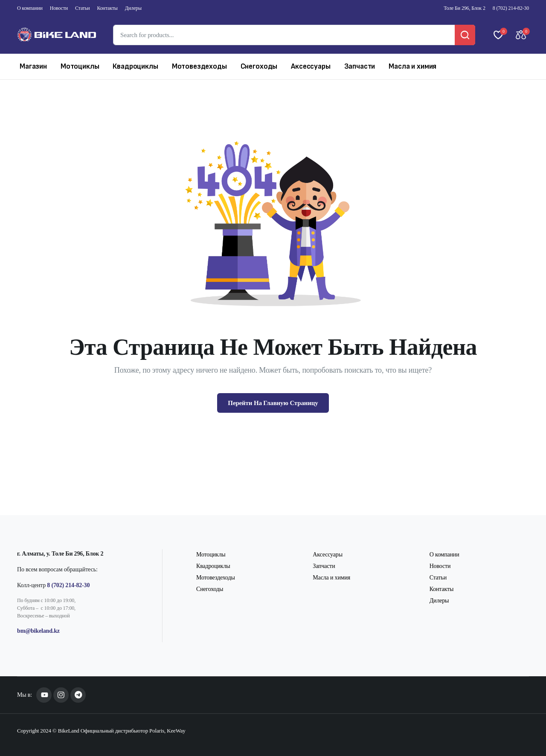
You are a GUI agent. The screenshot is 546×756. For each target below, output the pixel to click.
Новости (59, 8)
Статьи (82, 8)
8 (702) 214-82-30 (511, 8)
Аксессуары (311, 66)
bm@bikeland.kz (38, 631)
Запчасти (360, 66)
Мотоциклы (80, 66)
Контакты (107, 8)
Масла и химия (412, 66)
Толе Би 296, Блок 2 (464, 8)
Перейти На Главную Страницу (273, 403)
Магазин (33, 66)
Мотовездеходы (199, 66)
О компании (30, 8)
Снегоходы (259, 66)
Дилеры (133, 8)
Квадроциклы (135, 66)
